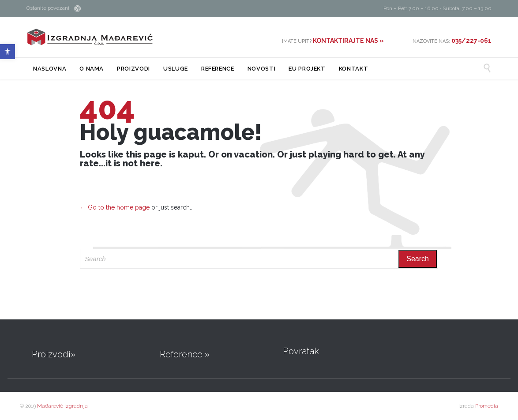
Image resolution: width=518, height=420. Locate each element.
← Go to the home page (115, 207)
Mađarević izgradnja (62, 406)
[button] (8, 52)
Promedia (487, 406)
